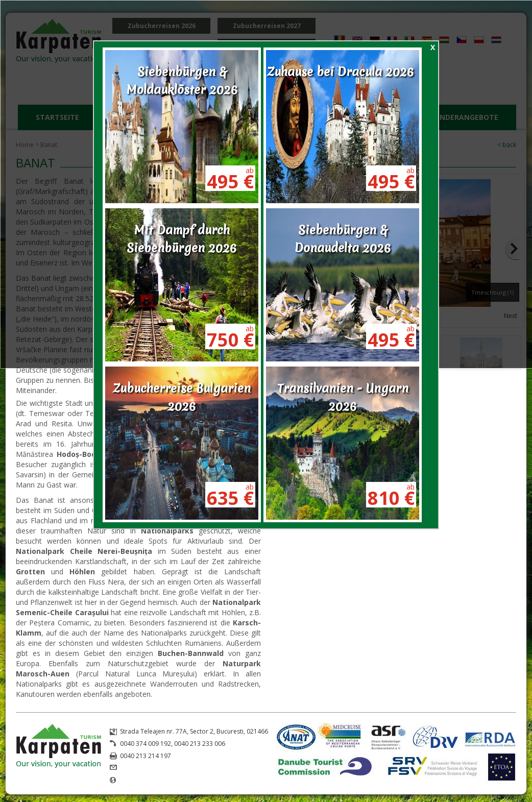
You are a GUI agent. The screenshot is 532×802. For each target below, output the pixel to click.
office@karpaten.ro (148, 768)
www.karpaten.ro (145, 780)
